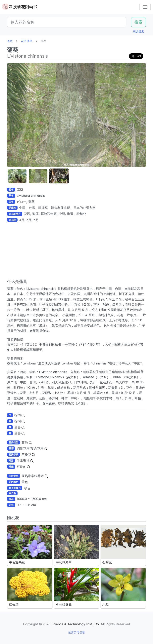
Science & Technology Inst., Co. (76, 624)
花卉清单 (27, 41)
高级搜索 (138, 31)
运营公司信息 (76, 632)
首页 (10, 41)
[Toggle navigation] (145, 7)
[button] (17, 176)
